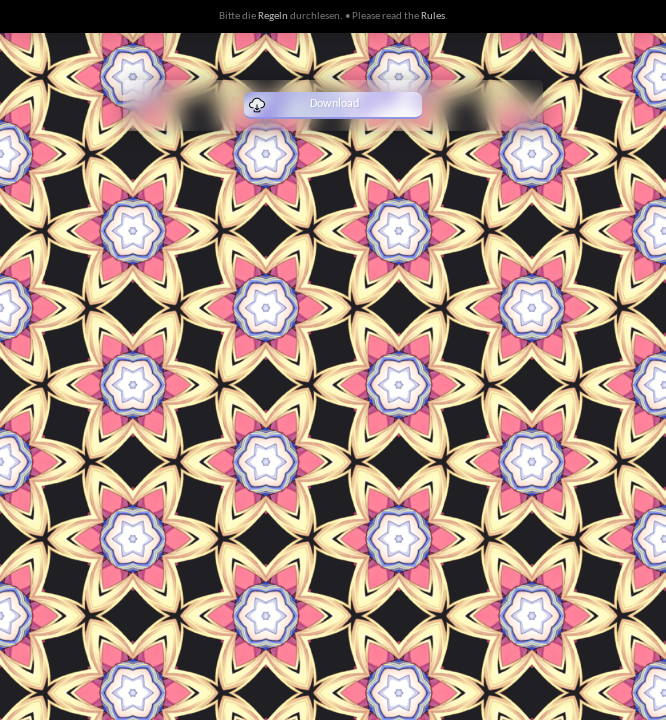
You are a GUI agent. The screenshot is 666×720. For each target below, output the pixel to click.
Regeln (273, 16)
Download (304, 105)
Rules (433, 16)
